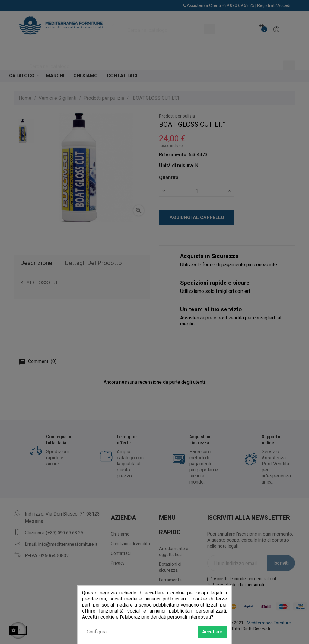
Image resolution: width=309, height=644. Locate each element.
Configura (97, 632)
